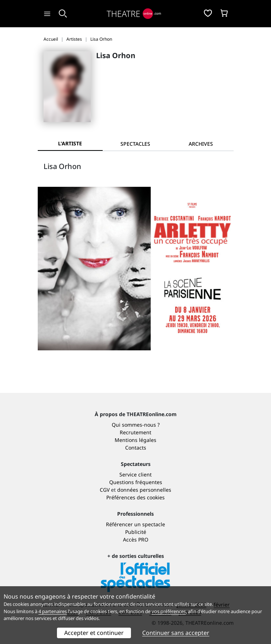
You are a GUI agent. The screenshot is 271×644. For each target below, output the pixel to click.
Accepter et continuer (94, 633)
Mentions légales (135, 440)
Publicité (136, 532)
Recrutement (135, 432)
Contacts (136, 448)
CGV (105, 490)
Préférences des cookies (135, 497)
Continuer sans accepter (176, 633)
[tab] (135, 144)
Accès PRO (136, 540)
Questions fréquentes (136, 482)
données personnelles (144, 490)
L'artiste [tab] (70, 143)
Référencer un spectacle (135, 524)
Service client (135, 474)
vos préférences (169, 611)
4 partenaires (53, 611)
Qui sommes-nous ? (136, 425)
